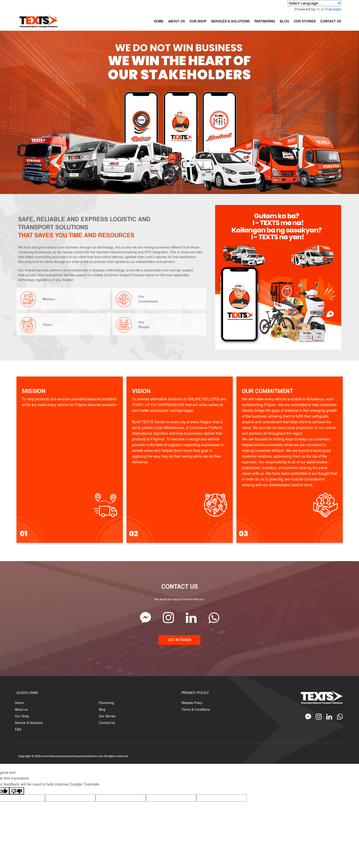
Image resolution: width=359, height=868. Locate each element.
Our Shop (22, 716)
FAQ (18, 729)
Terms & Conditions (196, 709)
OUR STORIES (305, 21)
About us (21, 709)
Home (19, 703)
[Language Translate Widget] (314, 3)
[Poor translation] (17, 791)
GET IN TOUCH (179, 640)
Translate (329, 9)
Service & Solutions (29, 723)
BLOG (284, 21)
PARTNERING (265, 21)
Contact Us (107, 723)
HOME (159, 21)
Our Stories (107, 716)
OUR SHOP (198, 21)
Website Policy (192, 703)
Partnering (107, 703)
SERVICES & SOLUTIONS (230, 21)
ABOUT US (177, 21)
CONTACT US (331, 21)
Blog (102, 709)
